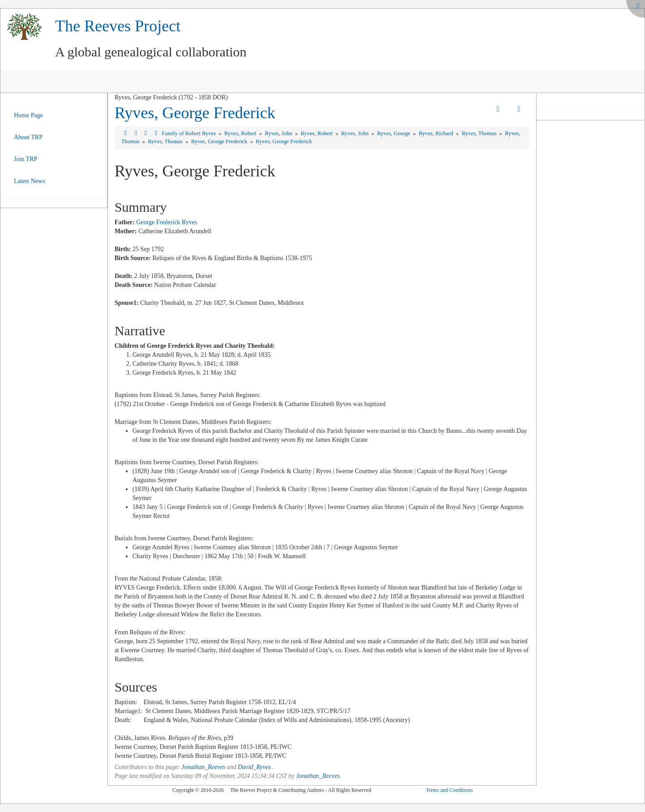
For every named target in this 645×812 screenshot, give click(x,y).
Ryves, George (394, 133)
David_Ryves (254, 767)
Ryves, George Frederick (195, 113)
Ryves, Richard (437, 133)
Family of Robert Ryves (189, 133)
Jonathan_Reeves (203, 767)
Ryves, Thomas (480, 133)
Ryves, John (279, 133)
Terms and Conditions (449, 790)
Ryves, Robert (241, 133)
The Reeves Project (118, 26)
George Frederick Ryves (167, 222)
